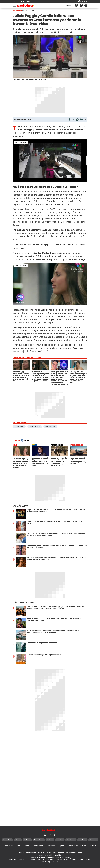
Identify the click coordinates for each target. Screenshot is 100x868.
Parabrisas (71, 840)
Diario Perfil (7, 840)
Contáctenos (38, 846)
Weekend (82, 840)
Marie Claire (39, 840)
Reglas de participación (77, 846)
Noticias (27, 840)
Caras (18, 840)
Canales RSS (9, 846)
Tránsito (93, 846)
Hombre (60, 840)
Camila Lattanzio (35, 427)
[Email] (85, 120)
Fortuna (50, 840)
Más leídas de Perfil (23, 603)
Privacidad (51, 846)
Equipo (62, 846)
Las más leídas (21, 506)
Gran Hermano (50, 427)
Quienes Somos (23, 846)
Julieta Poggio (79, 260)
